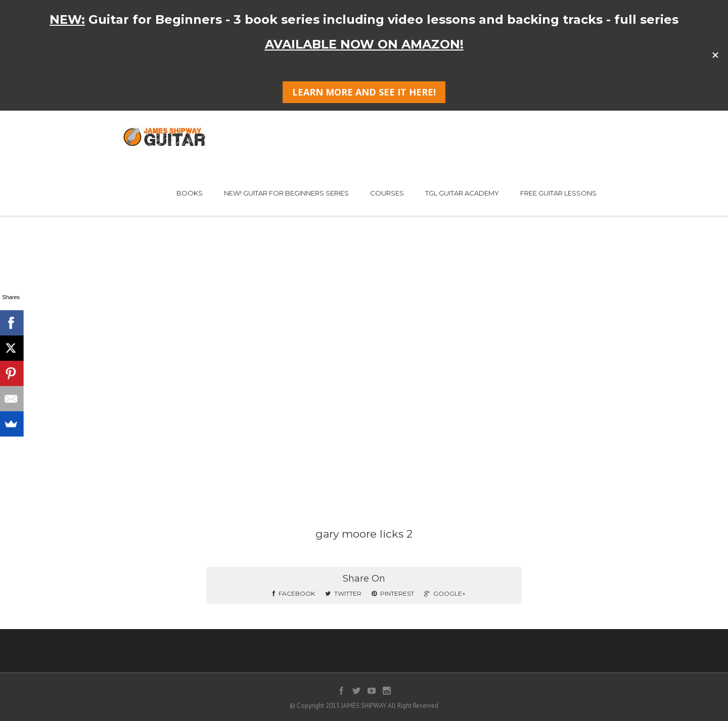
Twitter (343, 593)
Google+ (445, 593)
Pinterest (393, 593)
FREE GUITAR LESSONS (558, 193)
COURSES (387, 193)
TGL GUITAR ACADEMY (462, 193)
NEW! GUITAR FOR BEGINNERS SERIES (286, 193)
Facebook (294, 593)
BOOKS (190, 193)
